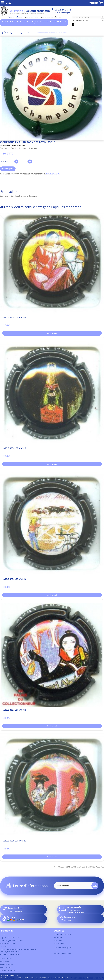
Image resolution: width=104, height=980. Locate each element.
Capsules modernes (15, 17)
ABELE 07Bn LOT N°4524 (15, 579)
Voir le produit (52, 333)
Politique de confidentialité (9, 954)
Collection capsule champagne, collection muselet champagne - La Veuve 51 (18, 950)
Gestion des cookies (7, 970)
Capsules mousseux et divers (50, 17)
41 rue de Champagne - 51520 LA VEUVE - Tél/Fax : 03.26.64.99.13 (23, 978)
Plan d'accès (5, 961)
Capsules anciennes (31, 17)
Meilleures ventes (6, 964)
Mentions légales (6, 967)
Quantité (4, 161)
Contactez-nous (6, 958)
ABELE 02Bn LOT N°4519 (15, 318)
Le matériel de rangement (63, 947)
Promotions (58, 937)
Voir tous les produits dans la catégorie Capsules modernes (78, 867)
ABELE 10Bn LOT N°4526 (15, 841)
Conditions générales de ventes (11, 940)
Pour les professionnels (62, 953)
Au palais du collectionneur (10, 937)
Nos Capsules (59, 943)
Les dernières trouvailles (63, 935)
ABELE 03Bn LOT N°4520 (15, 448)
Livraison (3, 946)
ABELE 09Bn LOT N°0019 (15, 710)
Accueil (3, 935)
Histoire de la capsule (8, 943)
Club (55, 950)
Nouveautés (58, 940)
